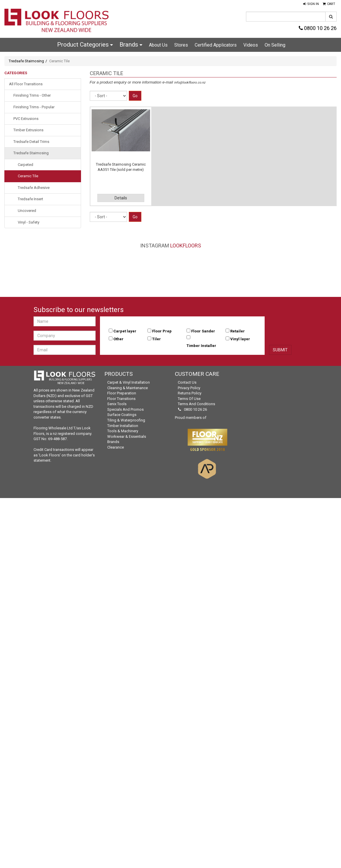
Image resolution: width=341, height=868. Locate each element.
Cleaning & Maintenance (128, 388)
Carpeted (26, 165)
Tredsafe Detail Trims (31, 142)
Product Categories (85, 45)
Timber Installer (201, 346)
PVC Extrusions (26, 119)
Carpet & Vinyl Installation (129, 382)
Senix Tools (117, 404)
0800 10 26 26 (318, 28)
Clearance (116, 447)
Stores (181, 45)
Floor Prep (162, 331)
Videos (251, 45)
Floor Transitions (121, 399)
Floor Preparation (122, 393)
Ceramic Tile (28, 176)
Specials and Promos (125, 409)
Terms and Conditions (196, 404)
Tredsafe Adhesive (34, 188)
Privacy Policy (189, 388)
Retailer (238, 331)
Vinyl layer (240, 339)
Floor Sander (203, 331)
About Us (158, 45)
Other (118, 339)
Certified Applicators (216, 45)
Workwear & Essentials (127, 436)
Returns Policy (190, 393)
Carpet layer (125, 331)
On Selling (275, 45)
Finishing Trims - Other (32, 95)
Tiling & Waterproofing (126, 420)
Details (121, 198)
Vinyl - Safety (29, 222)
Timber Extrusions (28, 130)
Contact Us (187, 382)
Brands (131, 45)
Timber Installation (123, 426)
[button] (311, 4)
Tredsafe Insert (30, 199)
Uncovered (27, 211)
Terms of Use (189, 399)
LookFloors (186, 246)
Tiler (157, 339)
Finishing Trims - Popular (34, 107)
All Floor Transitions (26, 84)
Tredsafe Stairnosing (26, 61)
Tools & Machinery (123, 431)
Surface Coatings (122, 415)
